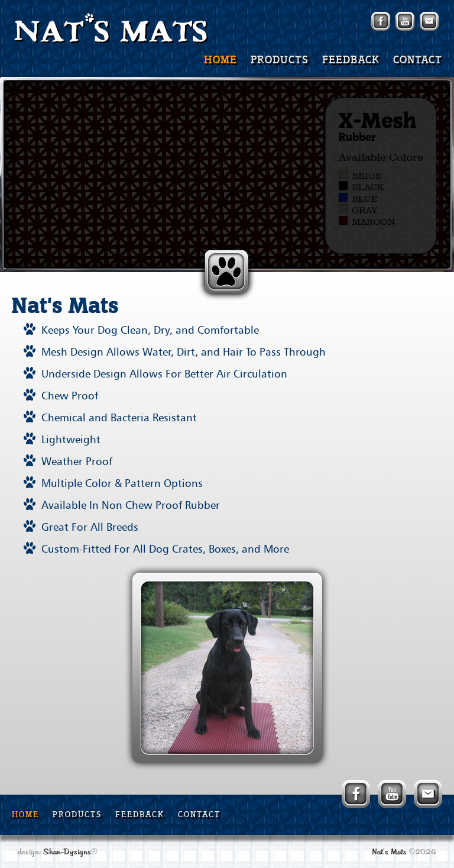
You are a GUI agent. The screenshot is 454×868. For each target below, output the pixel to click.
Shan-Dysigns (67, 852)
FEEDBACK (351, 60)
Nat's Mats (389, 852)
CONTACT (418, 60)
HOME (220, 60)
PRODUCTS (280, 60)
